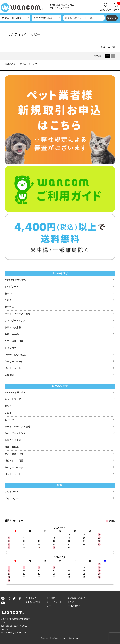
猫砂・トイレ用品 (14, 461)
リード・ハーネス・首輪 (17, 314)
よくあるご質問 (33, 602)
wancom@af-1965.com (15, 633)
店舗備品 (9, 375)
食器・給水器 (12, 334)
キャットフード (13, 399)
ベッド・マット (13, 368)
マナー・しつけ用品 (15, 355)
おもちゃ (9, 307)
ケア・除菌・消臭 (14, 341)
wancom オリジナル (15, 280)
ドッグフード (12, 287)
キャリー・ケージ (14, 361)
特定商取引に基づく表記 (76, 600)
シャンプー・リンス (15, 321)
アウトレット (12, 492)
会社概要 (51, 598)
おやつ (8, 293)
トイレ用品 (10, 348)
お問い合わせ (74, 606)
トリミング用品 (13, 327)
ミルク (8, 300)
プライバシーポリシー (55, 604)
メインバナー (12, 498)
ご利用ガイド (32, 598)
